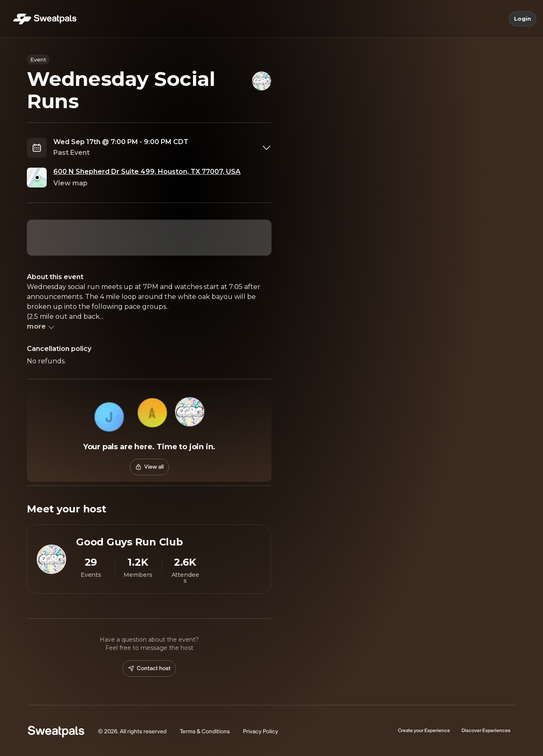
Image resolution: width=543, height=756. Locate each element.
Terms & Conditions (205, 731)
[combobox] (162, 148)
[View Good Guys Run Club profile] (149, 559)
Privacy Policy (261, 731)
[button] (110, 417)
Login (523, 19)
